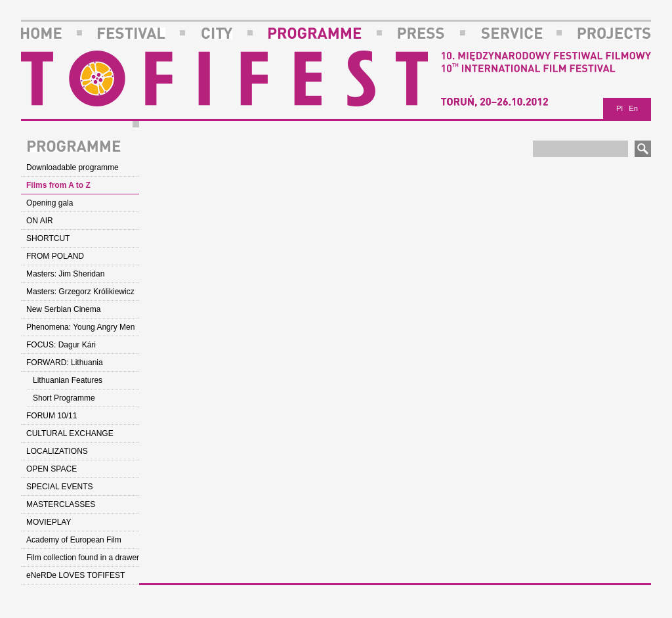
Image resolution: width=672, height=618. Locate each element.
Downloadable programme (73, 167)
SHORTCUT (48, 238)
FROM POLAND (55, 256)
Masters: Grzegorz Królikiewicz (80, 292)
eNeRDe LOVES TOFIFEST (75, 575)
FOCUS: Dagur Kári (61, 345)
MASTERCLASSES (61, 504)
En (633, 108)
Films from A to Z (58, 185)
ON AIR (40, 221)
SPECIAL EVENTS (60, 487)
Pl (619, 108)
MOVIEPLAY (49, 522)
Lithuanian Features (68, 380)
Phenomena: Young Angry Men (80, 327)
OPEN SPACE (52, 469)
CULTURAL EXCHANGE (70, 433)
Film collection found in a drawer (83, 558)
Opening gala (50, 203)
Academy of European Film (74, 540)
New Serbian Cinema (63, 309)
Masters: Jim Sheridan (65, 274)
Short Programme (64, 398)
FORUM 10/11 (52, 416)
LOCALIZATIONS (57, 451)
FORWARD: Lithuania (65, 363)
